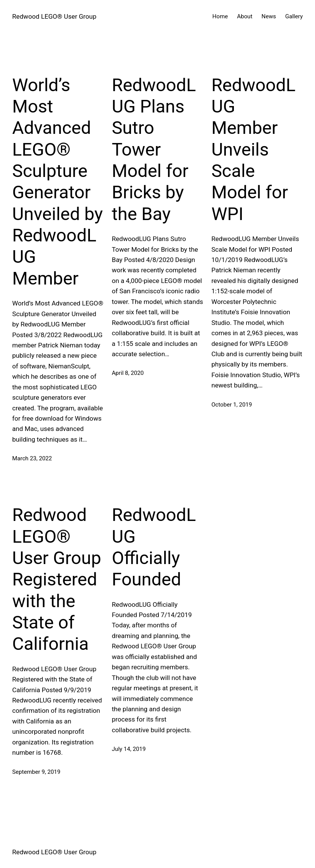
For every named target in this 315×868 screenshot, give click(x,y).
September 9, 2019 (36, 772)
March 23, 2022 (32, 458)
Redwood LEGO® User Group (54, 16)
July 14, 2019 (129, 749)
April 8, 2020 (128, 373)
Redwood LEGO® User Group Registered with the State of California (57, 579)
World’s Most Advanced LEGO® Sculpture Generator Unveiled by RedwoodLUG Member (58, 182)
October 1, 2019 (232, 405)
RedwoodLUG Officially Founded (154, 547)
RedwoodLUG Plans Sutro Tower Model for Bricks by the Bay (154, 149)
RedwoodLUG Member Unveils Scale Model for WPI (253, 149)
